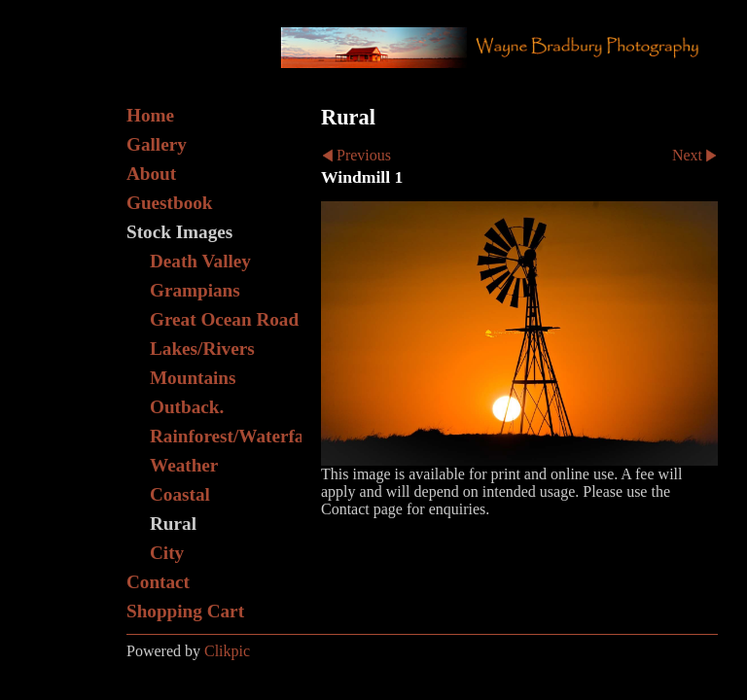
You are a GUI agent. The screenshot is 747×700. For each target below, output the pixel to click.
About (151, 174)
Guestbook (170, 203)
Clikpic (227, 651)
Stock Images (179, 232)
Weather (184, 465)
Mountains (193, 378)
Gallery (157, 144)
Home (150, 115)
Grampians (195, 290)
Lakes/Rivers (202, 349)
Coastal (180, 494)
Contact (158, 582)
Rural (173, 524)
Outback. (187, 407)
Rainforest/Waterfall (226, 436)
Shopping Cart (185, 611)
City (167, 553)
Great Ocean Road (224, 319)
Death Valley (200, 261)
